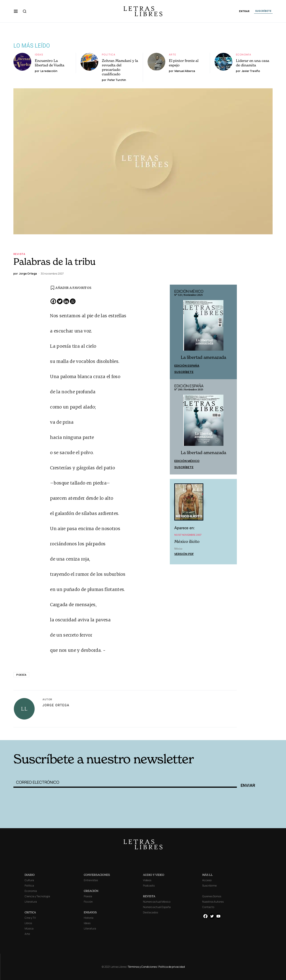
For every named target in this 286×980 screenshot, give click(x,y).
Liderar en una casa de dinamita (253, 63)
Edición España (187, 366)
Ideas (39, 54)
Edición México (187, 461)
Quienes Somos (212, 896)
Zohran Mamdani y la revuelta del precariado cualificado (120, 67)
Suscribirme (209, 886)
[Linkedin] (66, 301)
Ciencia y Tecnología (37, 896)
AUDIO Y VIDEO (154, 875)
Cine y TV (30, 918)
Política (109, 54)
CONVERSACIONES (97, 875)
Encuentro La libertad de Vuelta (50, 63)
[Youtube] (218, 916)
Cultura (29, 880)
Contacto (208, 907)
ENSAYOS (90, 912)
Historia (89, 918)
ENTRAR (244, 11)
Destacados (150, 912)
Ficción (88, 902)
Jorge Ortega (56, 705)
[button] (16, 11)
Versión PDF (184, 554)
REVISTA (149, 896)
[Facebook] (53, 301)
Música (29, 928)
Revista (19, 254)
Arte (173, 54)
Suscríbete (184, 372)
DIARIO (30, 875)
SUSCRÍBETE (263, 11)
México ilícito (187, 541)
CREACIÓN (91, 891)
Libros (28, 923)
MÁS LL (207, 875)
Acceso (207, 880)
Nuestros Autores (213, 902)
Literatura (31, 902)
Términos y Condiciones (142, 967)
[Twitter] (60, 301)
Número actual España (157, 907)
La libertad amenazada (203, 357)
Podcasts (149, 886)
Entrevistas (91, 880)
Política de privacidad (172, 967)
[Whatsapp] (73, 301)
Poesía (21, 675)
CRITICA (30, 912)
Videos (147, 880)
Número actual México (157, 902)
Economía (244, 54)
